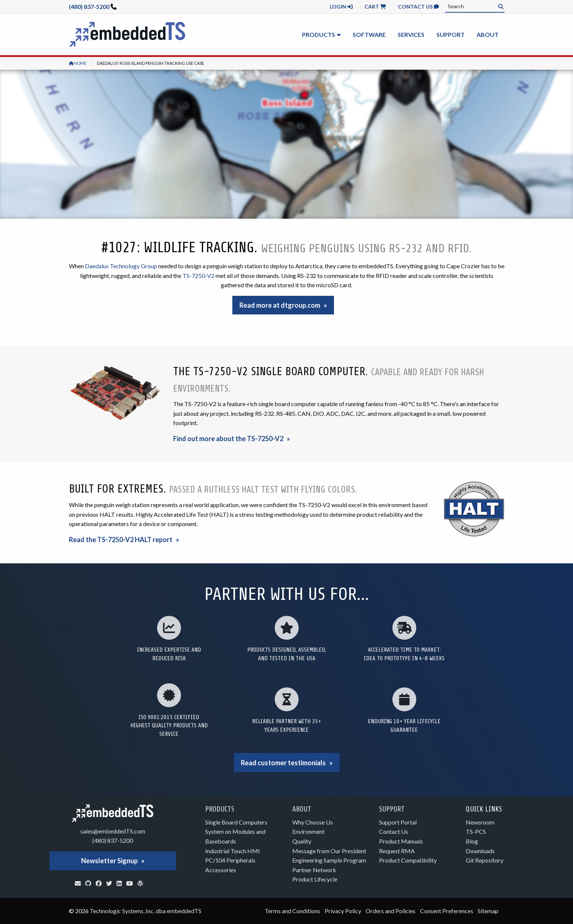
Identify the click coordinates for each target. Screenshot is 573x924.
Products (319, 34)
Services (411, 34)
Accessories (221, 870)
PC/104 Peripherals (230, 860)
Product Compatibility (408, 860)
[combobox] (475, 6)
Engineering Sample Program (329, 860)
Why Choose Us (313, 822)
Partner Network (314, 870)
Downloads (480, 851)
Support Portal (398, 822)
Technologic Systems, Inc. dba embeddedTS (146, 911)
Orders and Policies (391, 911)
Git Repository (485, 860)
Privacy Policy (343, 911)
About (488, 34)
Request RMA (397, 851)
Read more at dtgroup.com (280, 305)
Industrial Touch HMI (233, 851)
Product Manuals (401, 841)
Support (451, 34)
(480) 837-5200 (89, 7)
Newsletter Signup (109, 861)
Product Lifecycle (315, 879)
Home (78, 63)
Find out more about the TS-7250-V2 (228, 439)
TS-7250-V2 (198, 276)
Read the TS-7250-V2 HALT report (121, 539)
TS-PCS (476, 831)
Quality (302, 841)
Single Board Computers (236, 822)
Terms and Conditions (292, 911)
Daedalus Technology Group (121, 266)
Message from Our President (329, 851)
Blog (472, 841)
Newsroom (480, 822)
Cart (375, 7)
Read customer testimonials (283, 763)
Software (369, 34)
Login (341, 7)
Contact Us (418, 7)
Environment (308, 831)
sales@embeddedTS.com (113, 831)
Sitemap (488, 911)
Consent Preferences (447, 911)
